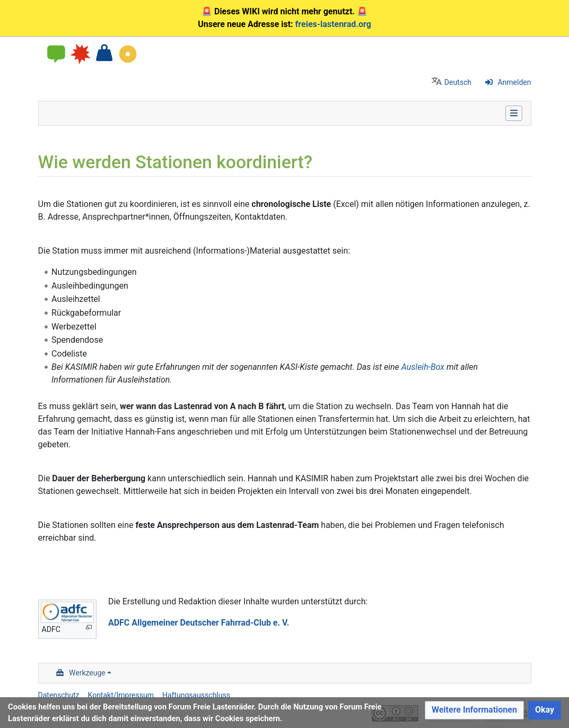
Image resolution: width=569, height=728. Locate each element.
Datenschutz (59, 695)
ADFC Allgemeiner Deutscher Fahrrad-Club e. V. (199, 623)
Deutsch (458, 82)
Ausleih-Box (423, 367)
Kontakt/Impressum (121, 695)
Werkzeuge (87, 673)
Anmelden (514, 82)
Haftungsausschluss (196, 695)
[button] (474, 710)
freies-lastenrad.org (333, 24)
